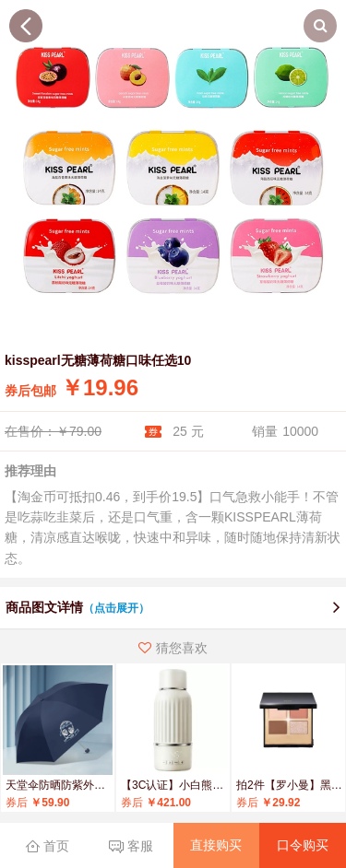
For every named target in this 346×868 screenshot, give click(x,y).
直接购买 (216, 845)
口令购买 (303, 845)
